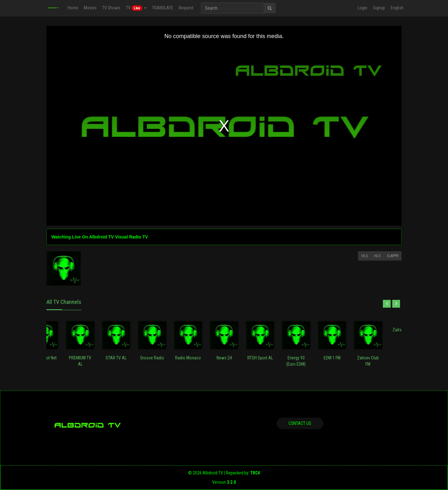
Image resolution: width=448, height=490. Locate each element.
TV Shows (111, 8)
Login (362, 8)
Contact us (300, 423)
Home (73, 8)
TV (136, 8)
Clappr (393, 256)
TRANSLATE (163, 8)
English (397, 8)
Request (186, 8)
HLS (365, 256)
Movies (90, 8)
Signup (379, 8)
